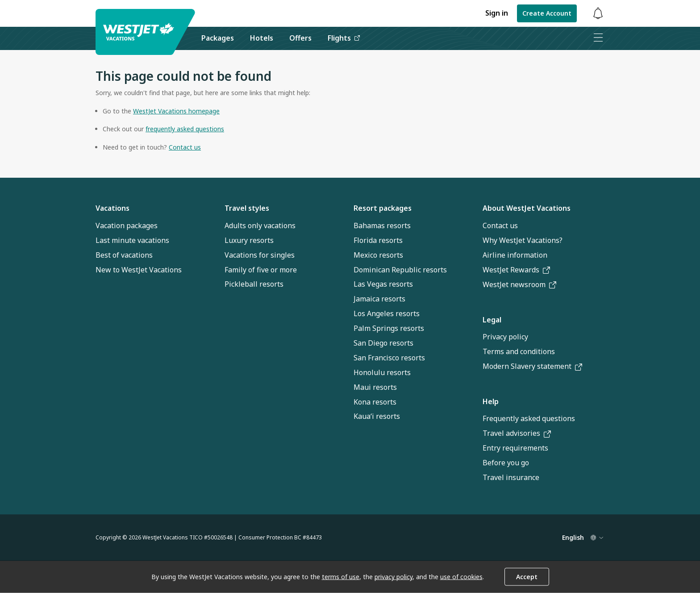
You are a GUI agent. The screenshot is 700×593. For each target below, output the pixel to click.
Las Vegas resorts (383, 284)
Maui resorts (375, 387)
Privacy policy (505, 337)
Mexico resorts (378, 255)
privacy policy (394, 577)
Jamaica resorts (379, 299)
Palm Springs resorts (389, 328)
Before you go (506, 463)
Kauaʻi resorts (377, 416)
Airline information (515, 255)
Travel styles (247, 208)
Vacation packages (127, 226)
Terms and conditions (519, 351)
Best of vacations (124, 255)
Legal (492, 320)
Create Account (547, 13)
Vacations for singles (260, 255)
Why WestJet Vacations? (523, 240)
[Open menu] (598, 38)
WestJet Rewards (516, 270)
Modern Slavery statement (532, 366)
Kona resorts (375, 402)
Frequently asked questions (529, 418)
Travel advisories (517, 433)
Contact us (500, 226)
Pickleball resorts (254, 284)
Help (491, 401)
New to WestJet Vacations (139, 270)
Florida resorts (378, 240)
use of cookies (461, 577)
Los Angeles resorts (387, 313)
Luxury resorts (249, 240)
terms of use (341, 577)
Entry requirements (515, 448)
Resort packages (383, 208)
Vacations (112, 208)
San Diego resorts (383, 343)
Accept (527, 577)
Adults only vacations (260, 226)
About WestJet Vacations (527, 208)
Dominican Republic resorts (400, 270)
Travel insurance (511, 477)
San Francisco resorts (389, 358)
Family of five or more (261, 270)
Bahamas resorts (382, 226)
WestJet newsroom (519, 284)
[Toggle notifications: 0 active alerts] (598, 14)
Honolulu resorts (382, 372)
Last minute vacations (132, 240)
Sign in (497, 13)
